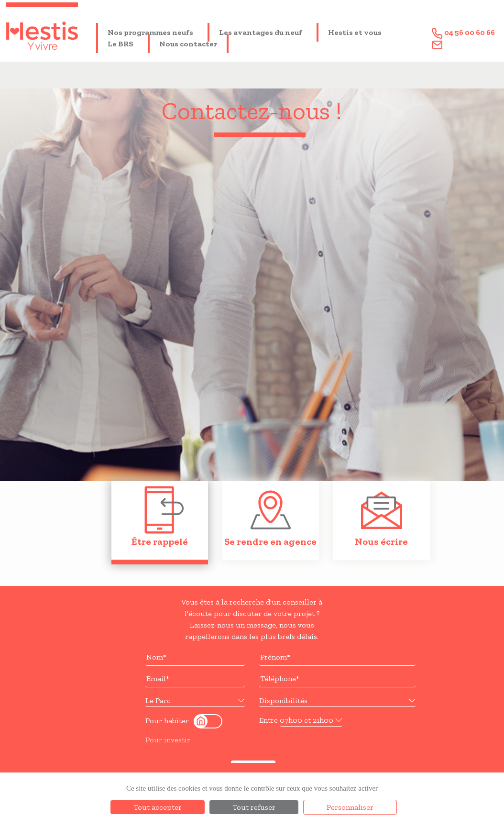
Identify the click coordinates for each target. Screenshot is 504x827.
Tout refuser (254, 807)
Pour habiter (167, 721)
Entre (268, 720)
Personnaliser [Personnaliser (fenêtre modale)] (350, 807)
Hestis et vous (355, 32)
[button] (195, 701)
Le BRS (121, 44)
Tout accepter (158, 807)
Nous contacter (188, 44)
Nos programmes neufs (150, 32)
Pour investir (168, 740)
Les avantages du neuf (261, 32)
